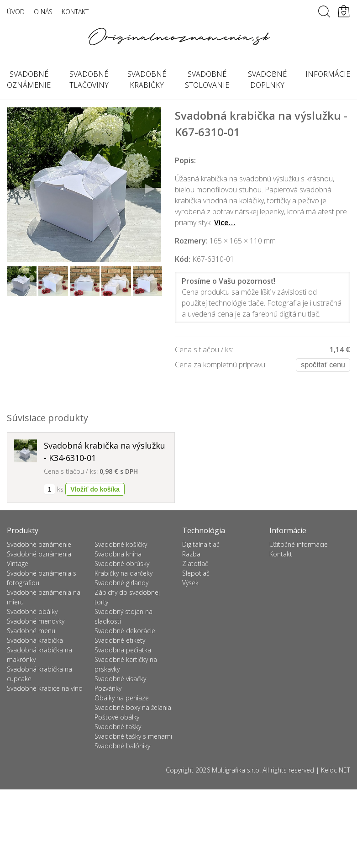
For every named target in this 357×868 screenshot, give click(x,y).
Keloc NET (336, 770)
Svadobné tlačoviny (89, 79)
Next (149, 189)
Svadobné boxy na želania (133, 707)
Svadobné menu (31, 631)
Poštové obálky (117, 717)
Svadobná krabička (35, 640)
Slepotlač (196, 573)
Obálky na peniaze (122, 698)
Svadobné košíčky (121, 544)
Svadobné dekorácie (125, 631)
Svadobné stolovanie (207, 79)
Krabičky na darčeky (123, 573)
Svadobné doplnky (267, 79)
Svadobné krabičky (147, 79)
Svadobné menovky (36, 621)
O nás (43, 12)
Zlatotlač (195, 564)
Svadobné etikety (120, 640)
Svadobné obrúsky (122, 564)
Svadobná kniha (118, 554)
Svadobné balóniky (122, 746)
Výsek (190, 583)
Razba (191, 554)
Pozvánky (108, 688)
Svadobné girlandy (121, 583)
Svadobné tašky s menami (133, 736)
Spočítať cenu (323, 365)
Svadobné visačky (120, 679)
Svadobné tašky (118, 727)
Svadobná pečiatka (123, 650)
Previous (19, 189)
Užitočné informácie (299, 544)
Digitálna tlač (201, 544)
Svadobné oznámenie (39, 544)
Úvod (16, 12)
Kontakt (75, 12)
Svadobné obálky (32, 611)
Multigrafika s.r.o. (236, 770)
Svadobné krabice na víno (45, 688)
